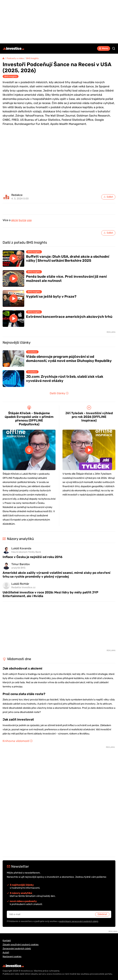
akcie (15, 220)
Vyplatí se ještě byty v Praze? (51, 296)
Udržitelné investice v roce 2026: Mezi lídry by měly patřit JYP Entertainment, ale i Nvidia (50, 594)
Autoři (6, 952)
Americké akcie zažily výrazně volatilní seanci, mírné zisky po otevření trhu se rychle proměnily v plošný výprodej (56, 575)
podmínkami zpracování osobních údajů (79, 921)
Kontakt (7, 940)
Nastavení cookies (12, 956)
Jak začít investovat (18, 720)
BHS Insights (32, 58)
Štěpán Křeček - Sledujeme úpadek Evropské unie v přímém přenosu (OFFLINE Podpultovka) (29, 419)
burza (22, 220)
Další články (59, 393)
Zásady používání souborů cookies (21, 944)
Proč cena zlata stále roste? (24, 694)
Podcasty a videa (15, 58)
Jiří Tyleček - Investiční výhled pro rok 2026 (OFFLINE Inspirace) (89, 417)
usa (29, 220)
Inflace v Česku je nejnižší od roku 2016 (32, 557)
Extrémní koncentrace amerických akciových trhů (69, 317)
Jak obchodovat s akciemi (22, 668)
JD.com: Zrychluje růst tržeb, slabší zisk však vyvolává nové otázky (65, 379)
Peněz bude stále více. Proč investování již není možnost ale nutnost (66, 279)
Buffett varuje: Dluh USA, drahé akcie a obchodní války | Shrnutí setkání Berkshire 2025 (68, 259)
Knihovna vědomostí (18, 741)
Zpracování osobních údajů (17, 948)
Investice (32, 352)
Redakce (17, 195)
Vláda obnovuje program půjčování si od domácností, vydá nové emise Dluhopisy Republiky (69, 359)
